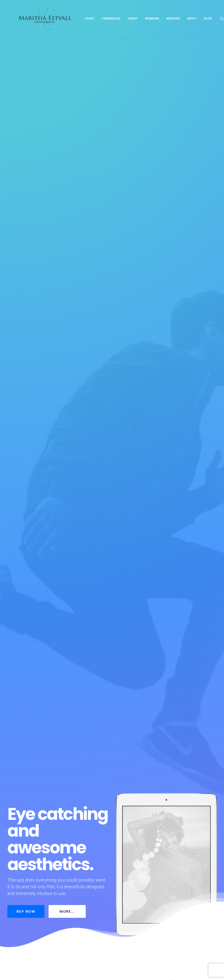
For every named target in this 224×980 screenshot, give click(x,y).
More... (67, 142)
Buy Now (26, 142)
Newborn (172, 26)
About (211, 26)
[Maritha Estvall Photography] (54, 26)
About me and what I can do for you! (41, 849)
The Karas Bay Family (108, 845)
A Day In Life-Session (178, 844)
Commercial (130, 26)
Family (152, 26)
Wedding (193, 26)
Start (109, 26)
